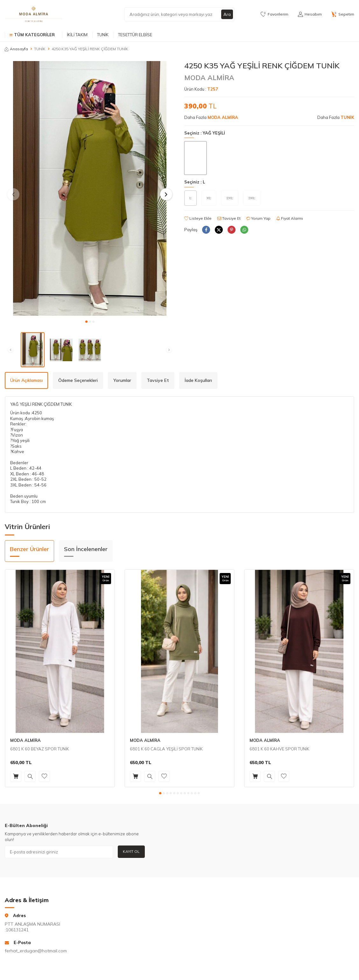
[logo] (33, 14)
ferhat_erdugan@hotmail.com (36, 951)
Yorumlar (122, 380)
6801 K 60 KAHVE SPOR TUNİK (279, 749)
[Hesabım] (310, 14)
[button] (86, 322)
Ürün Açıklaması (26, 380)
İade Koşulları (198, 380)
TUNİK (103, 35)
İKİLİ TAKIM (77, 35)
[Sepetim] (343, 14)
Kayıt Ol (131, 851)
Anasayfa (16, 49)
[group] (90, 188)
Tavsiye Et (229, 218)
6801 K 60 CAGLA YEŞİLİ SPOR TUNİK (166, 749)
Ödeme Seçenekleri (78, 380)
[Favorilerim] (275, 14)
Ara (227, 14)
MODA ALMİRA (209, 78)
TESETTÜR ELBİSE (135, 35)
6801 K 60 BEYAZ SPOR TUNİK (40, 749)
